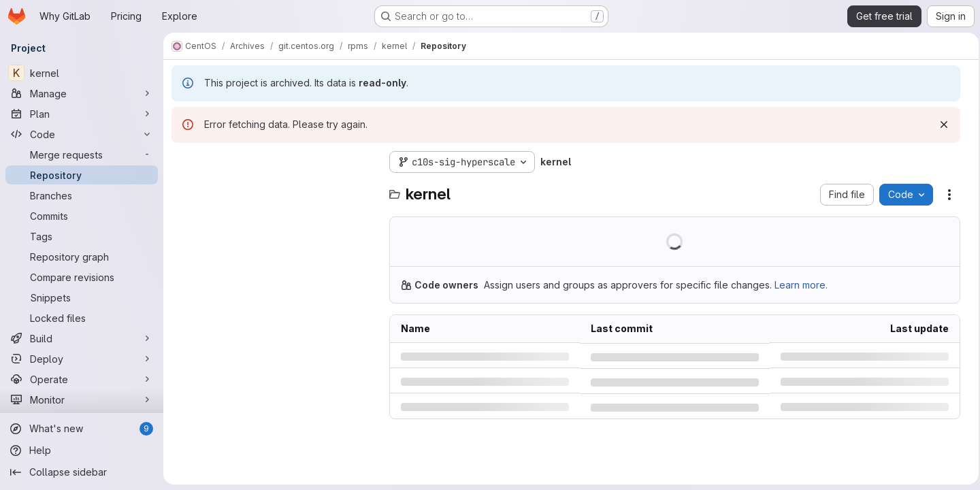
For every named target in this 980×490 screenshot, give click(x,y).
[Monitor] (82, 399)
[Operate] (82, 379)
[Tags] (82, 236)
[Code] (82, 134)
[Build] (82, 338)
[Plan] (82, 114)
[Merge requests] (82, 154)
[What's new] (82, 429)
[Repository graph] (82, 257)
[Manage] (82, 93)
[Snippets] (82, 297)
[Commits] (82, 216)
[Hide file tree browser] (182, 162)
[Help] (82, 451)
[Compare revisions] (82, 277)
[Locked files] (82, 318)
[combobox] (274, 189)
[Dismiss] (940, 125)
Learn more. (801, 285)
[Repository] (82, 175)
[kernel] (82, 73)
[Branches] (82, 195)
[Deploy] (82, 359)
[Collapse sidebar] (82, 472)
